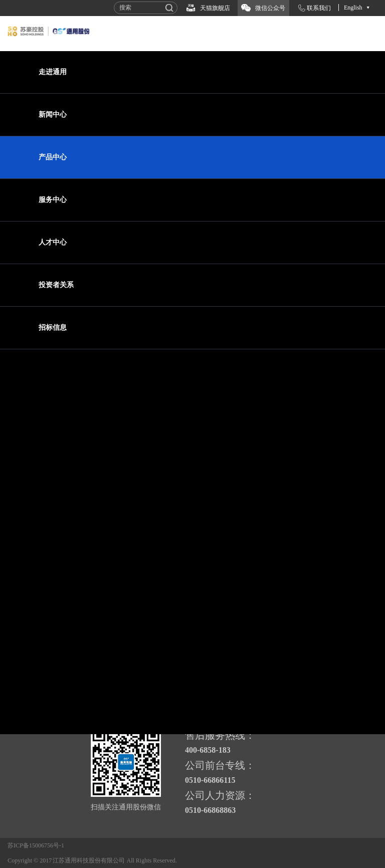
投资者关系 (56, 285)
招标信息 (53, 328)
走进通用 (53, 72)
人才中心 (53, 242)
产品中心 (53, 157)
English (353, 8)
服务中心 (53, 200)
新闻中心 (53, 115)
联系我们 (319, 8)
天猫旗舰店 (215, 8)
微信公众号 (270, 8)
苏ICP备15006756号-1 (36, 845)
